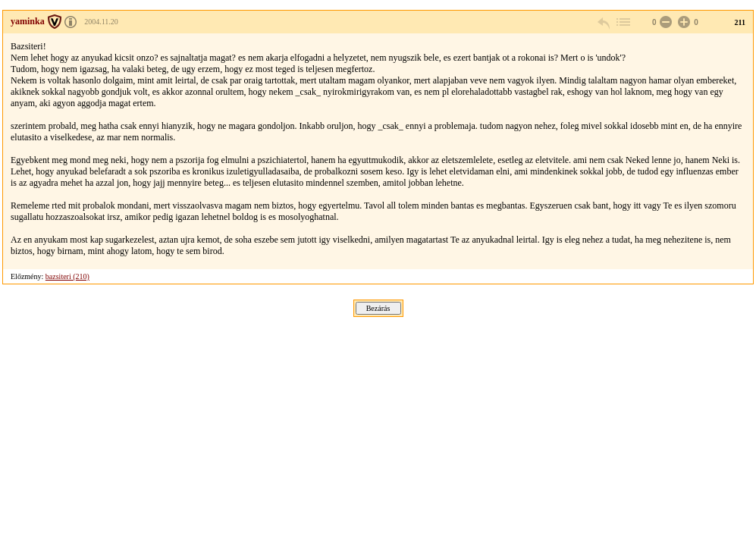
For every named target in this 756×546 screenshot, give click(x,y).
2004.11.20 (101, 22)
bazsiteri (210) (67, 276)
